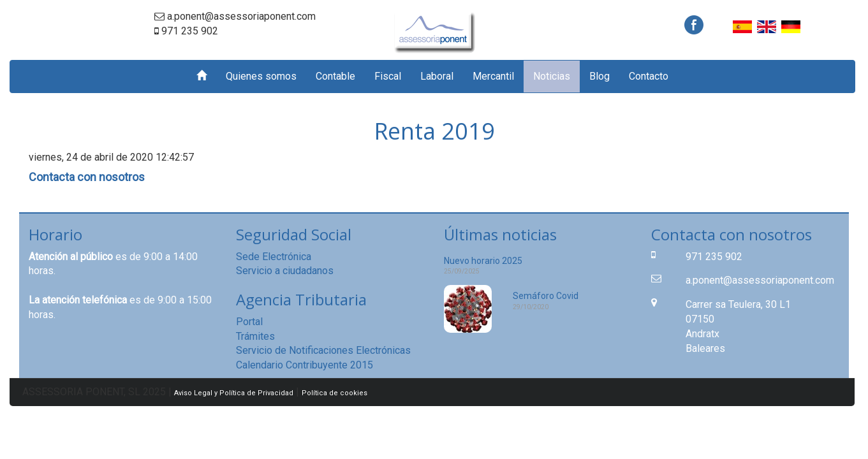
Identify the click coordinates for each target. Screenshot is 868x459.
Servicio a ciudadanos (285, 271)
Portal (249, 322)
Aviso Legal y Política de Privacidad (234, 393)
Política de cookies (335, 393)
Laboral (437, 76)
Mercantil (493, 76)
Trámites (255, 336)
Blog (600, 76)
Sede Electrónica (274, 257)
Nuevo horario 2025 (483, 261)
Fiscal (388, 76)
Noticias (552, 76)
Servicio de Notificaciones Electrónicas (323, 350)
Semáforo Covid (546, 296)
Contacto (649, 76)
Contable (335, 76)
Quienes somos (261, 76)
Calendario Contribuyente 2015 (305, 365)
